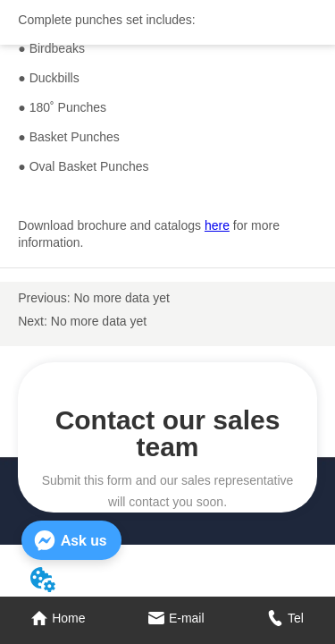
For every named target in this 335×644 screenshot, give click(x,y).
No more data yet (121, 298)
